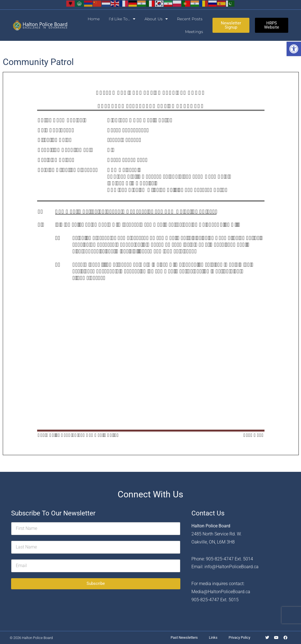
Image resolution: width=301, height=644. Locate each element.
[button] (294, 49)
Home (94, 19)
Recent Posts (190, 19)
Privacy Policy (239, 637)
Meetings (194, 32)
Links (213, 637)
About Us (156, 19)
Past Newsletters (184, 637)
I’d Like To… (122, 19)
